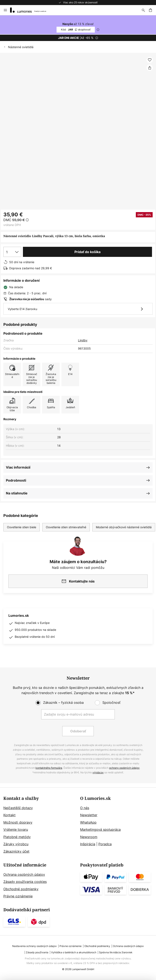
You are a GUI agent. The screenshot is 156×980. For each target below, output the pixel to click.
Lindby (83, 340)
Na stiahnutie (17, 493)
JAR (76, 30)
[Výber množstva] (12, 252)
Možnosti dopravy (18, 822)
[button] (150, 60)
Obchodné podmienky (21, 889)
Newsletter (89, 815)
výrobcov (98, 772)
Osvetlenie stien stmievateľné (66, 527)
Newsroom (89, 837)
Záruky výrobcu (16, 844)
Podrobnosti (16, 480)
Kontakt (9, 815)
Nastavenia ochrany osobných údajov (34, 946)
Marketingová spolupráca (100, 829)
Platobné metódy (17, 837)
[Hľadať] (143, 10)
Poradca (105, 844)
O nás (85, 808)
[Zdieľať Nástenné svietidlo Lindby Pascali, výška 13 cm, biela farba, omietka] (150, 68)
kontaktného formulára (49, 768)
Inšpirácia (88, 844)
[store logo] (31, 10)
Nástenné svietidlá (21, 47)
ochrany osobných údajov (124, 768)
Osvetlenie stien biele (22, 527)
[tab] (40, 825)
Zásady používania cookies (25, 882)
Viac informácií (18, 467)
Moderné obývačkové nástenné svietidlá (124, 527)
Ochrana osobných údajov (24, 874)
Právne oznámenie (18, 896)
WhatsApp (88, 822)
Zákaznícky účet (16, 851)
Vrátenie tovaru (16, 829)
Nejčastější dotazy (18, 808)
